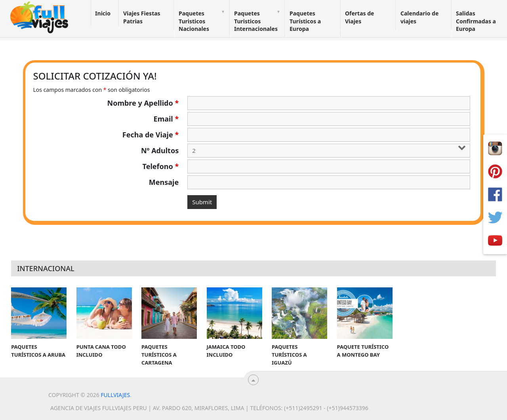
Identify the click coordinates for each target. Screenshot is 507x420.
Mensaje (164, 182)
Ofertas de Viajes (359, 17)
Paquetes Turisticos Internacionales (256, 21)
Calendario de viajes (419, 17)
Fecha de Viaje (151, 135)
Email (166, 119)
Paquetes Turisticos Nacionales (194, 21)
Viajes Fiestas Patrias (142, 17)
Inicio (103, 13)
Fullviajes (115, 395)
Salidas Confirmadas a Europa (476, 21)
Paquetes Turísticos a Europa (305, 21)
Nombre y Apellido (143, 103)
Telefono (161, 166)
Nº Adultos (160, 150)
